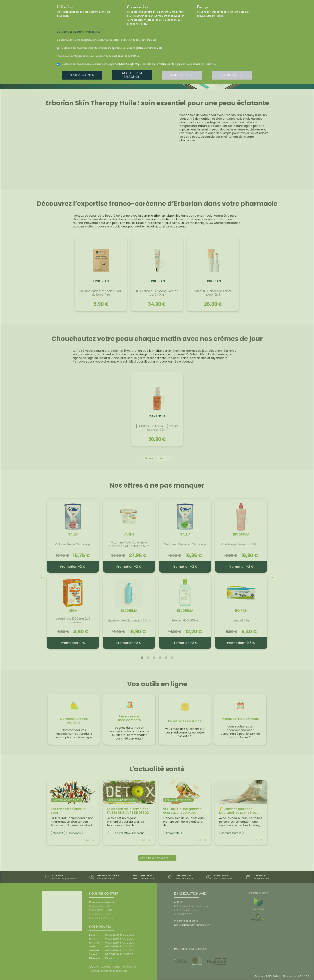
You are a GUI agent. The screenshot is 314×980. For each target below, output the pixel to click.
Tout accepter (82, 75)
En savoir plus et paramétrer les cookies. (79, 32)
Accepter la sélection (132, 75)
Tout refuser (182, 75)
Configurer (232, 75)
